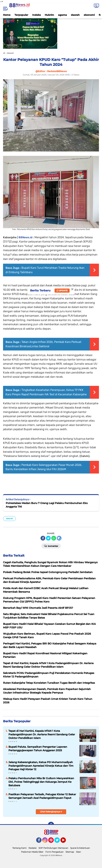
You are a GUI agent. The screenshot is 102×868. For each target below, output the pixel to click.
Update (62, 290)
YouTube (66, 842)
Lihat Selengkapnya (51, 812)
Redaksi (33, 848)
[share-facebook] (43, 538)
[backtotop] (51, 825)
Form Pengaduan (54, 852)
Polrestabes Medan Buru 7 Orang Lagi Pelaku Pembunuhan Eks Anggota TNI (47, 505)
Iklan (78, 852)
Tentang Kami (19, 848)
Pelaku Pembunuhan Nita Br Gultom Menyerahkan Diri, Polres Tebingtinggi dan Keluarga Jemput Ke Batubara (41, 782)
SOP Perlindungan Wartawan (53, 848)
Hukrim (49, 15)
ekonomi (89, 15)
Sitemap (70, 852)
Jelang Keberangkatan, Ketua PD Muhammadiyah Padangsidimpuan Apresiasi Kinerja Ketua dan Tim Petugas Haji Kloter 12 (41, 766)
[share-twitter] (48, 538)
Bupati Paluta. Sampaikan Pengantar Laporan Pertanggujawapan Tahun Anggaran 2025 (38, 749)
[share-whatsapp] (54, 538)
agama (62, 15)
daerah (75, 15)
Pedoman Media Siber (32, 852)
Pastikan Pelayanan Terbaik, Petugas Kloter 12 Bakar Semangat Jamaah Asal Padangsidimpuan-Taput (42, 796)
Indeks (36, 15)
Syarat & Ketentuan (80, 848)
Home (7, 15)
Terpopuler (21, 15)
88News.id (25, 237)
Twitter (59, 842)
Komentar (51, 546)
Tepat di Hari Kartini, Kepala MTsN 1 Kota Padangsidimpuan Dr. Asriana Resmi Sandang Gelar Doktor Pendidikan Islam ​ (42, 734)
